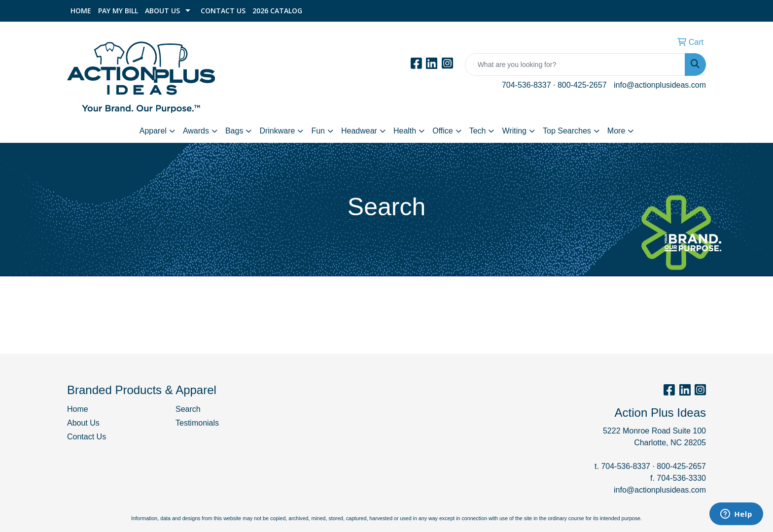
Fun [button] (318, 131)
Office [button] (443, 131)
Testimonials (197, 423)
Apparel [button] (153, 131)
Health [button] (405, 131)
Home (81, 11)
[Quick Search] (575, 65)
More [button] (616, 131)
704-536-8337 (527, 85)
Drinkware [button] (277, 131)
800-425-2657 (582, 85)
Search (188, 409)
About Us (162, 11)
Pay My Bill (118, 11)
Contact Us (223, 11)
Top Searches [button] (567, 131)
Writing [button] (514, 131)
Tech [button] (478, 131)
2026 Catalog (277, 11)
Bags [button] (234, 131)
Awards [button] (196, 131)
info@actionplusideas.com (660, 85)
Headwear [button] (359, 131)
